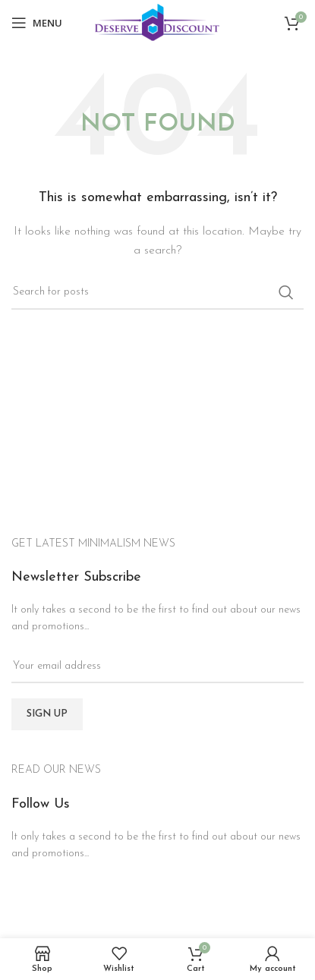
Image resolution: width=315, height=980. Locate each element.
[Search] (157, 292)
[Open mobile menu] (37, 23)
